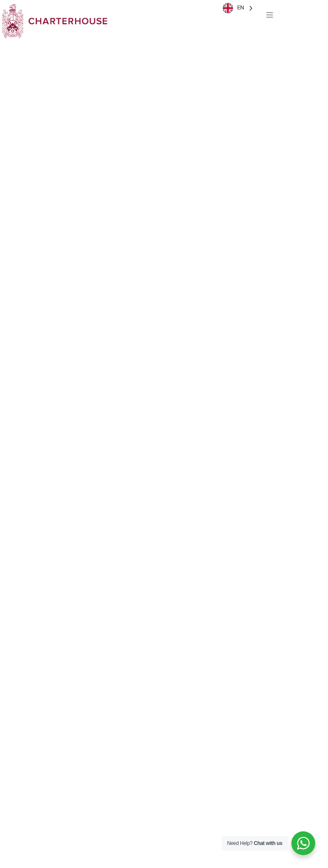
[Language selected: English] (238, 8)
